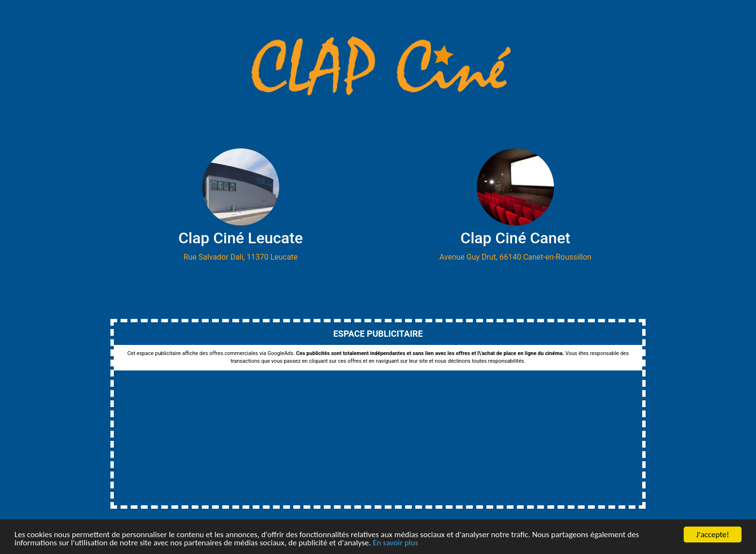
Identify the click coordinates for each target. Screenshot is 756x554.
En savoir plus (395, 543)
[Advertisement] (378, 438)
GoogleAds (281, 353)
